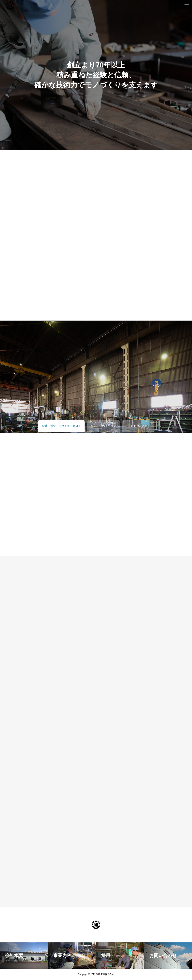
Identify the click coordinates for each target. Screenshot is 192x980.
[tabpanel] (96, 75)
